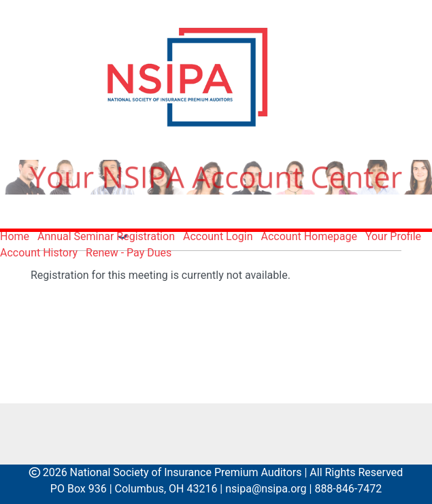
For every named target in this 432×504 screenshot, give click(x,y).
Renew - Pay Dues (129, 253)
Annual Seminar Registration (106, 236)
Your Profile (393, 236)
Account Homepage (309, 236)
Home (15, 236)
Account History (39, 253)
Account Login (218, 236)
